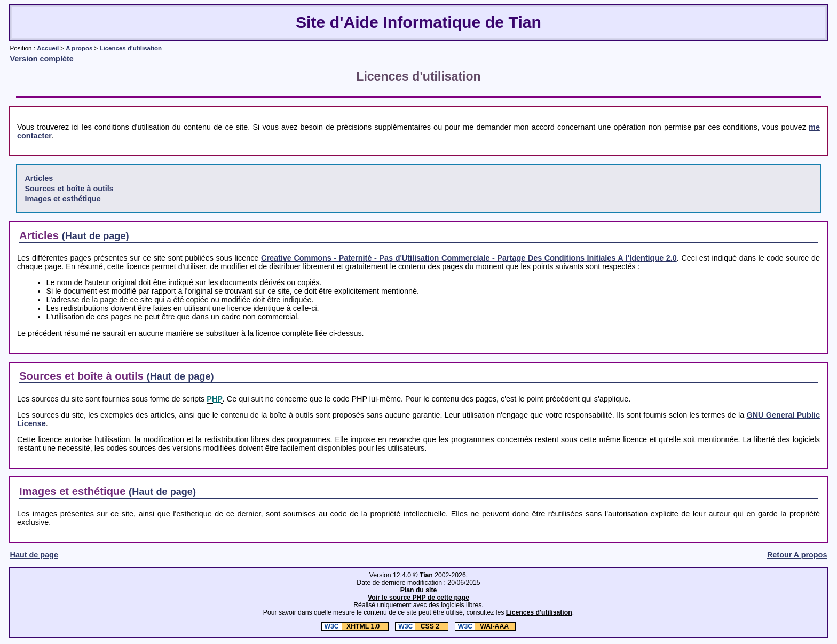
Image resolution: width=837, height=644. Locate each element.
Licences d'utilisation (539, 612)
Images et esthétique (62, 199)
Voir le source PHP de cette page (418, 598)
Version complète (42, 59)
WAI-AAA (482, 626)
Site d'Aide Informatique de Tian (418, 22)
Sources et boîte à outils (69, 189)
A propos (79, 48)
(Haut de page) (96, 236)
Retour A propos (797, 555)
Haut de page (34, 555)
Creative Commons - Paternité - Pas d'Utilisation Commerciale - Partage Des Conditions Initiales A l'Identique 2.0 (469, 258)
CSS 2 (418, 626)
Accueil (48, 48)
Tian (426, 575)
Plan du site (419, 590)
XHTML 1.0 (352, 626)
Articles (39, 178)
